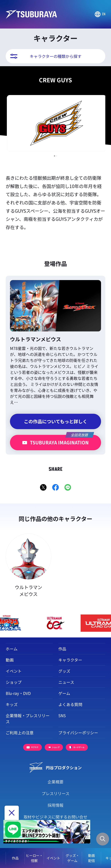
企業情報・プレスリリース (28, 718)
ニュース (66, 682)
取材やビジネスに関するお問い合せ (55, 817)
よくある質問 (70, 704)
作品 (15, 858)
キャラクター (70, 660)
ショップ (14, 682)
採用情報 (55, 805)
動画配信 (92, 858)
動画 (10, 660)
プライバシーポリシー (78, 733)
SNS (62, 715)
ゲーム (64, 693)
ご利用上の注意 (20, 733)
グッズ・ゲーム (72, 858)
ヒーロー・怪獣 (34, 858)
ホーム (12, 649)
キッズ (12, 704)
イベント (53, 858)
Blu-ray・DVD (18, 693)
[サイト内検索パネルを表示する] (103, 839)
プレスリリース (56, 793)
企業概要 (55, 782)
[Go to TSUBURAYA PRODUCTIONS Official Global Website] (100, 14)
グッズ (64, 671)
